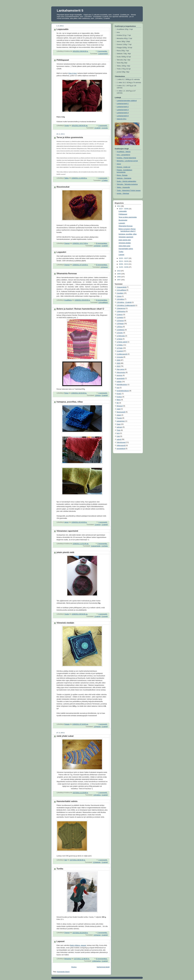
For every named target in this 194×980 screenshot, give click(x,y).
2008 (119, 277)
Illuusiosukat (63, 187)
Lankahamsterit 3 (123, 110)
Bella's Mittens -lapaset (78, 945)
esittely (119, 382)
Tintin (119, 430)
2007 (119, 280)
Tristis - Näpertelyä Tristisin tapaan (129, 190)
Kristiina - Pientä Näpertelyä (126, 158)
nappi (119, 409)
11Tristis (120, 348)
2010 (119, 271)
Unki (118, 436)
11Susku (120, 333)
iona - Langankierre (123, 155)
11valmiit (97, 128)
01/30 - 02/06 (124, 267)
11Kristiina (97, 795)
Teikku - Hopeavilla (123, 187)
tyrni (118, 433)
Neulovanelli (121, 412)
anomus (119, 375)
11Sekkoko (97, 862)
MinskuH (120, 406)
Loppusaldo (62, 29)
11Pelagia (97, 727)
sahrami (119, 427)
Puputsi (119, 418)
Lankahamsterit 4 (123, 113)
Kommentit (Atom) (63, 972)
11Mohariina (96, 961)
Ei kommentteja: (102, 243)
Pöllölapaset (63, 60)
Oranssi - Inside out (123, 167)
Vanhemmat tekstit (103, 967)
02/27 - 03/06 (124, 209)
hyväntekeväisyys (123, 391)
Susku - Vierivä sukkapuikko (126, 181)
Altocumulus (121, 372)
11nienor (98, 525)
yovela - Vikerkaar (123, 193)
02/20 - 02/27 (124, 258)
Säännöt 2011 (122, 119)
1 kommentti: (103, 126)
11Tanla (119, 339)
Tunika (60, 869)
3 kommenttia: (103, 51)
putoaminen (121, 421)
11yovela (105, 128)
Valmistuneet (121, 442)
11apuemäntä (103, 54)
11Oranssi (97, 246)
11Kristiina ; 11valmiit (124, 302)
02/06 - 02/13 (124, 264)
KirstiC (119, 394)
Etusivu (74, 967)
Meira (119, 400)
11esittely (120, 293)
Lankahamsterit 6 (123, 116)
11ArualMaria (103, 302)
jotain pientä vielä (65, 552)
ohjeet (119, 415)
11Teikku (105, 180)
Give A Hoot (72, 73)
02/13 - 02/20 (124, 261)
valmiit (119, 439)
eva (118, 388)
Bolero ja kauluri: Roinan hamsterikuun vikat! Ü (80, 309)
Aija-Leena (120, 369)
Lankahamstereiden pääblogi (127, 101)
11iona (119, 296)
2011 (119, 206)
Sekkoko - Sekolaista (124, 178)
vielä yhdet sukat (65, 736)
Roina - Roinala (122, 175)
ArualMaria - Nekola (124, 152)
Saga (118, 424)
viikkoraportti (121, 445)
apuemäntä (121, 379)
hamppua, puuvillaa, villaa (70, 402)
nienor (119, 164)
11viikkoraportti (122, 354)
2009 (119, 274)
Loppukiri (61, 252)
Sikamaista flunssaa (67, 273)
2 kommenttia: (103, 544)
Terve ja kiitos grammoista (70, 137)
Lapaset (61, 941)
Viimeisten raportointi (67, 531)
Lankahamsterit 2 (123, 107)
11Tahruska (121, 336)
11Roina (98, 395)
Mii (118, 403)
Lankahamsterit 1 (123, 104)
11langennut (121, 308)
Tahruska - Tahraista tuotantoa (127, 184)
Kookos (119, 397)
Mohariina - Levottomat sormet (127, 161)
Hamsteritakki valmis (67, 801)
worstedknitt (121, 449)
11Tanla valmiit (122, 342)
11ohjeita (104, 546)
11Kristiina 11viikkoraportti (126, 305)
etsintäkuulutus (122, 385)
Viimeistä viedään (65, 623)
